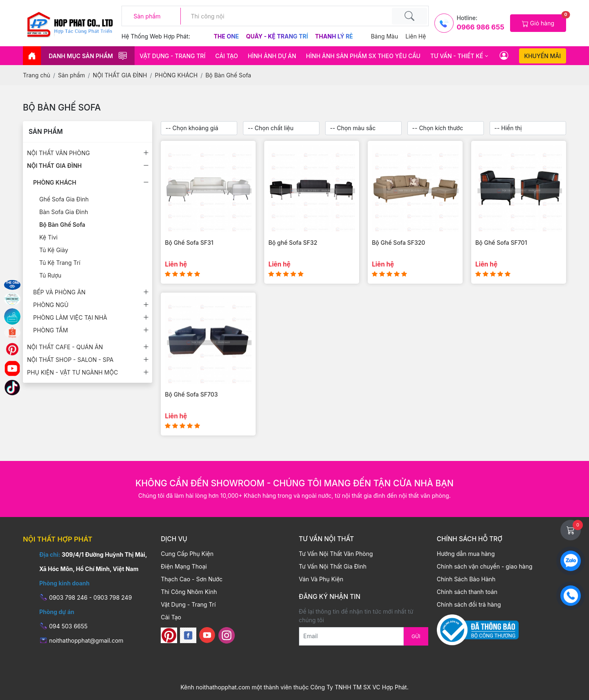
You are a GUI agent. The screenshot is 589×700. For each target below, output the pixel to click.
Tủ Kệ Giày (54, 250)
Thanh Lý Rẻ (334, 36)
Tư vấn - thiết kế (457, 56)
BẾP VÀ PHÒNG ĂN (59, 292)
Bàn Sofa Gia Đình (64, 212)
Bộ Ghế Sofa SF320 (398, 243)
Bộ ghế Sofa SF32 (293, 243)
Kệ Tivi (48, 237)
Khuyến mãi (543, 56)
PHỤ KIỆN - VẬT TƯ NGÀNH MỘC (72, 372)
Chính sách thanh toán (467, 592)
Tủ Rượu (50, 275)
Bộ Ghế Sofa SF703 (191, 408)
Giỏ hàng (544, 21)
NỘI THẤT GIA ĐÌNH (54, 166)
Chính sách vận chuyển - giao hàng (485, 566)
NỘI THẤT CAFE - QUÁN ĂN (65, 347)
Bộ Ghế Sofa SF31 (189, 243)
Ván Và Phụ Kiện (321, 579)
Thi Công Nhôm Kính (189, 592)
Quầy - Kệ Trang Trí (278, 36)
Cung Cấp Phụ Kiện (187, 554)
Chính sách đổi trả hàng (469, 604)
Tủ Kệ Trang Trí (60, 263)
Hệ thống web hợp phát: (156, 36)
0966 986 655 (480, 27)
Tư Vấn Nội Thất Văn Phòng (336, 554)
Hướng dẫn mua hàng (466, 554)
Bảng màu (385, 36)
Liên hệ (416, 36)
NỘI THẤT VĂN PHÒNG (58, 153)
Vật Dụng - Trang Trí (172, 56)
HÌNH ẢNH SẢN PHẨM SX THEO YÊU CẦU (363, 56)
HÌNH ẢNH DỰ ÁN (272, 56)
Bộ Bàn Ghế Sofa (62, 225)
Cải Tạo (227, 56)
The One (227, 36)
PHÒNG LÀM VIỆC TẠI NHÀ (70, 317)
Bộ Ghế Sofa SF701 (501, 243)
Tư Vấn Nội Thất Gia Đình (333, 566)
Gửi (416, 636)
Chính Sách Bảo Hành (466, 579)
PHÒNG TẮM (51, 330)
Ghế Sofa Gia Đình (64, 199)
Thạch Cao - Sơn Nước (192, 579)
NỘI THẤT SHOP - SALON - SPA (70, 360)
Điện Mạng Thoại (184, 566)
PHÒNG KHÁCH (55, 182)
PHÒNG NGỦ (51, 305)
